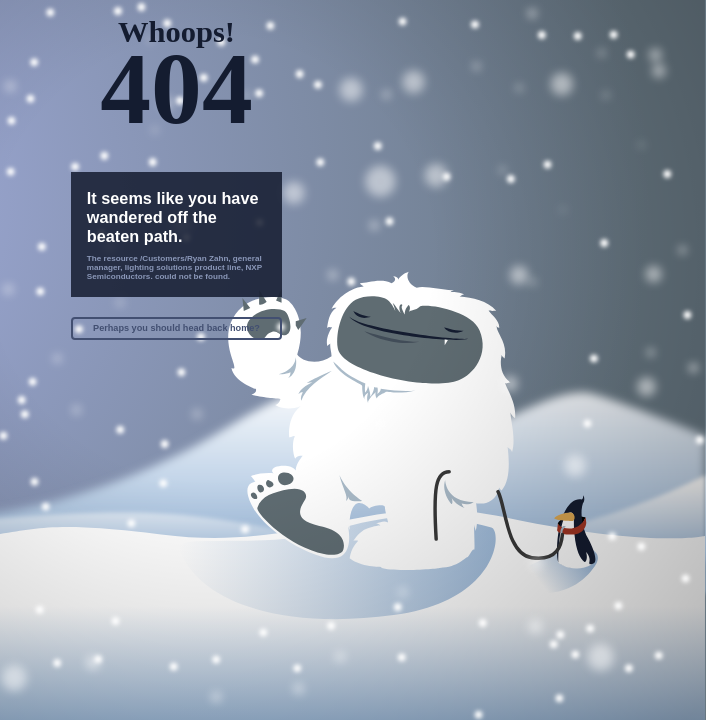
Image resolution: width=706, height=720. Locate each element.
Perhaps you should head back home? (176, 328)
